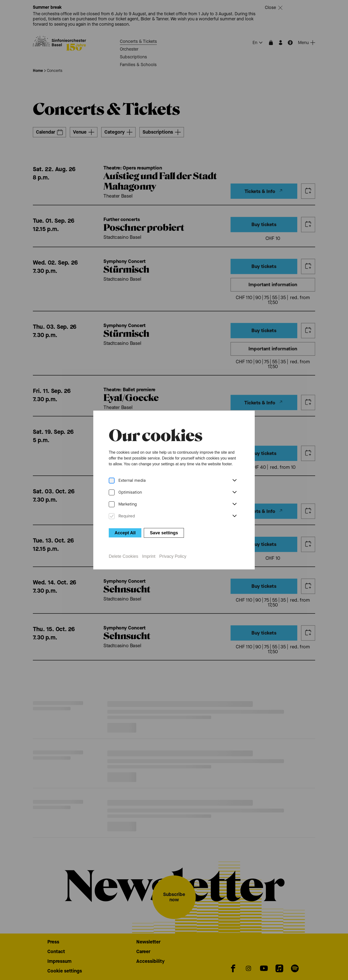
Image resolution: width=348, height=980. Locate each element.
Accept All (125, 533)
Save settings (164, 533)
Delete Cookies (123, 556)
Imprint (149, 556)
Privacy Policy (173, 556)
